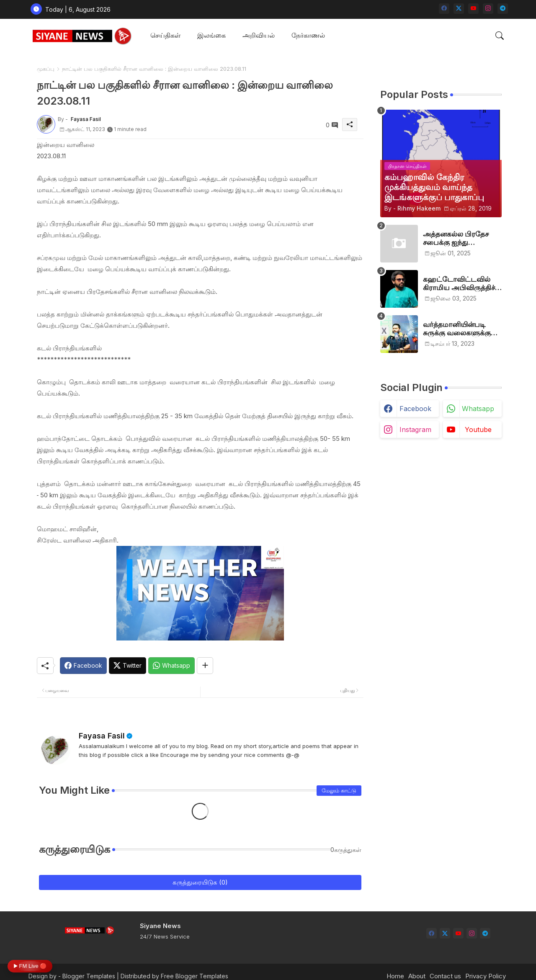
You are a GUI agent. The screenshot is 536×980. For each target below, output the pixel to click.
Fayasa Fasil (102, 736)
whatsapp (478, 409)
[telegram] (503, 9)
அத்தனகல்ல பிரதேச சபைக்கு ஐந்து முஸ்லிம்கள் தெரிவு (456, 238)
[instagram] (488, 9)
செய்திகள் (165, 35)
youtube (478, 430)
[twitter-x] (459, 9)
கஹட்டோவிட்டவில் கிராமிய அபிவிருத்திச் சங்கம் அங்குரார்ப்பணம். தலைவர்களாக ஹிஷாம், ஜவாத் (462, 284)
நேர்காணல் (308, 35)
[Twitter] (128, 666)
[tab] (165, 36)
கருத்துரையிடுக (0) (200, 882)
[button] (500, 36)
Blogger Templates (89, 976)
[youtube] (473, 9)
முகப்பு (46, 69)
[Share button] (205, 666)
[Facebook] (83, 666)
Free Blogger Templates (195, 976)
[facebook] (444, 9)
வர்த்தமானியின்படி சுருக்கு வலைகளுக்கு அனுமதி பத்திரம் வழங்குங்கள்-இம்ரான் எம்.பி (459, 329)
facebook (415, 409)
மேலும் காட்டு (339, 790)
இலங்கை (211, 35)
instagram (415, 430)
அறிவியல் (259, 35)
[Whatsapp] (171, 666)
